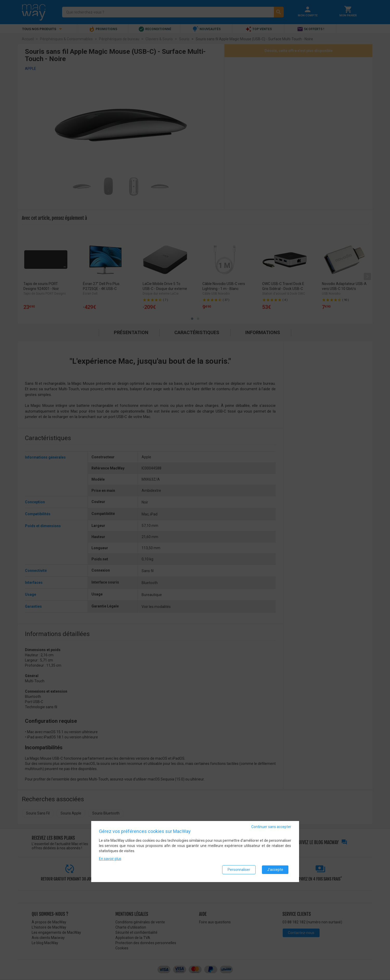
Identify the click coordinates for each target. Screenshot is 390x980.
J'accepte (275, 870)
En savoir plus (110, 859)
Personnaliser (239, 870)
